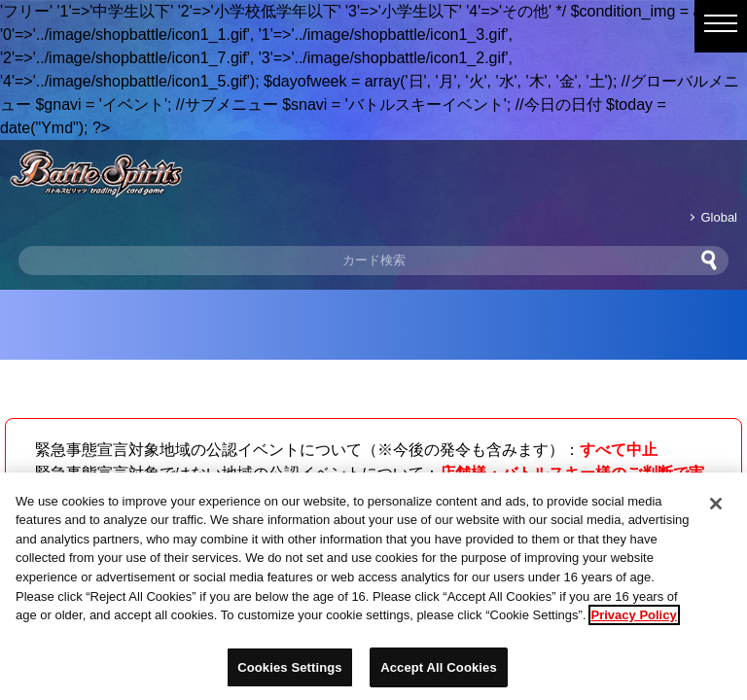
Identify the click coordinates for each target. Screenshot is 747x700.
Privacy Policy (634, 621)
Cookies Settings (290, 673)
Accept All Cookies (439, 673)
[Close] (716, 509)
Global (719, 217)
